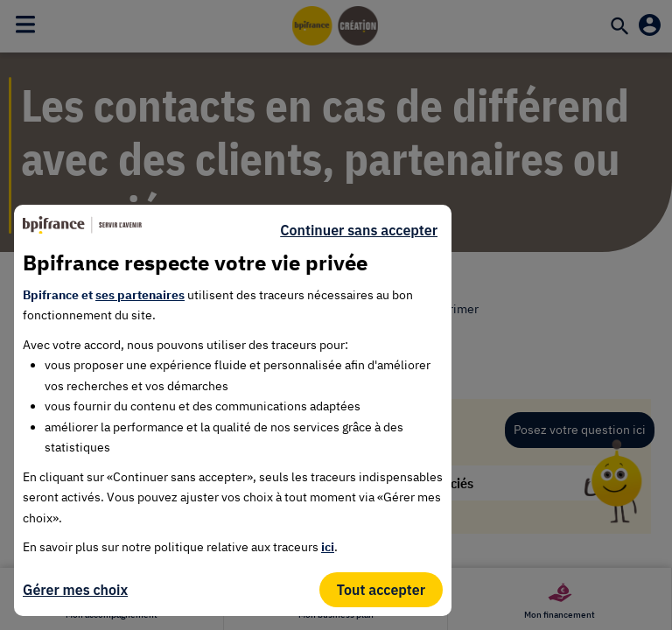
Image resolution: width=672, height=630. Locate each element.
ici (328, 547)
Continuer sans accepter (359, 230)
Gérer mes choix (75, 590)
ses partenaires (140, 295)
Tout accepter (381, 590)
